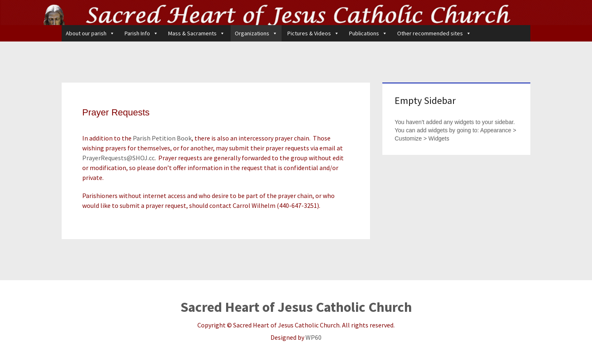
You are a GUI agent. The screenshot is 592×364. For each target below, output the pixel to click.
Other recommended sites (434, 33)
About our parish (90, 33)
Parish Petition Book (162, 138)
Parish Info (141, 33)
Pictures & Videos (313, 33)
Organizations (256, 33)
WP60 (313, 337)
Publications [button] (368, 33)
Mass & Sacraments (197, 33)
